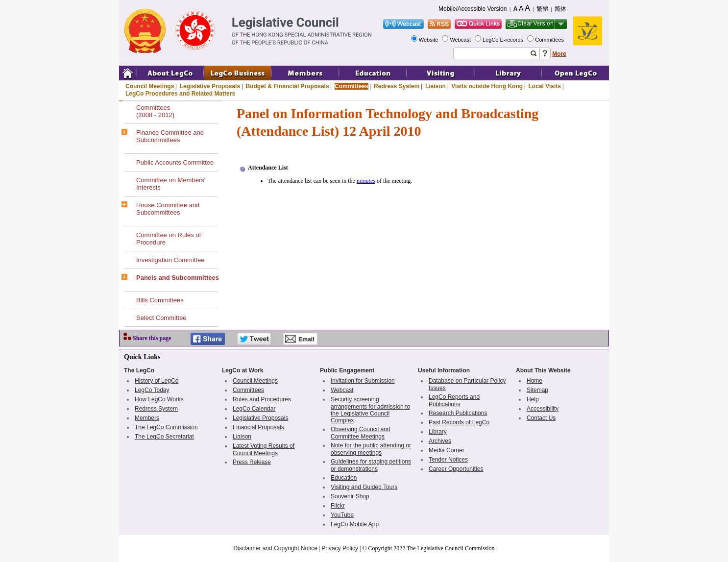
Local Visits (544, 86)
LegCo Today (152, 390)
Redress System (397, 86)
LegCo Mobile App (355, 524)
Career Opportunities (456, 469)
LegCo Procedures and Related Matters (180, 94)
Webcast (461, 40)
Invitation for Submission (363, 381)
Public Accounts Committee (175, 162)
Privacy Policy (340, 548)
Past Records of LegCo (459, 422)
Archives (440, 441)
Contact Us (541, 418)
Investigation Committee (170, 260)
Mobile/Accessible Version (473, 9)
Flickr (338, 506)
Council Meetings (150, 86)
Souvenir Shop (350, 496)
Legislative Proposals (210, 86)
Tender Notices (448, 460)
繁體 (542, 9)
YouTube (342, 515)
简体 (560, 9)
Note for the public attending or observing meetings (371, 449)
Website (429, 40)
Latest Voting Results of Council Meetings (264, 450)
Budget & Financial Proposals (288, 86)
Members (147, 418)
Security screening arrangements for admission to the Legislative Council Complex (370, 410)
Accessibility (543, 409)
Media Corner (447, 450)
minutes (366, 181)
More (559, 54)
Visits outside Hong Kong (487, 86)
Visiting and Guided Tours (364, 487)
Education (344, 478)
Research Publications (458, 413)
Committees (550, 40)
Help (533, 399)
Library (438, 432)
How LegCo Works (159, 399)
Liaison (436, 86)
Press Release (252, 462)
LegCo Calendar (254, 409)
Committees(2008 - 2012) (155, 111)
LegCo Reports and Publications (454, 401)
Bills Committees (160, 300)
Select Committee (161, 318)
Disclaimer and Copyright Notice (275, 548)
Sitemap (537, 390)
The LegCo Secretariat (164, 437)
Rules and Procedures (262, 399)
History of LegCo (157, 381)
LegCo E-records (504, 40)
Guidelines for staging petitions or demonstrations (371, 465)
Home (534, 381)
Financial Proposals (258, 427)
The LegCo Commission (166, 427)
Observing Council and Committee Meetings (360, 433)
